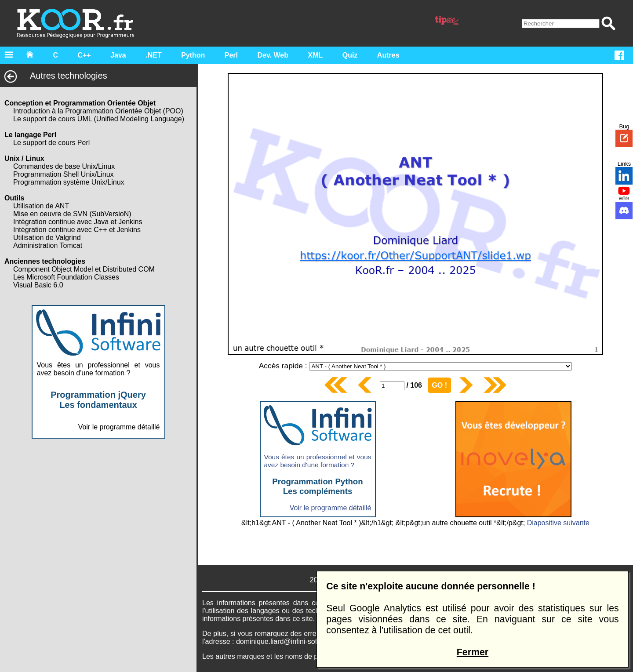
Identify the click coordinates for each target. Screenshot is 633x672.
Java (118, 55)
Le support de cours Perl (51, 143)
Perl (231, 55)
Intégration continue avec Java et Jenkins (78, 222)
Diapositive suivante (558, 523)
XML (316, 55)
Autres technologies (56, 76)
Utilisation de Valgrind (47, 238)
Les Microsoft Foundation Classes (66, 277)
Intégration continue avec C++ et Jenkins (77, 230)
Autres (388, 55)
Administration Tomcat (48, 245)
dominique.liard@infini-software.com (293, 641)
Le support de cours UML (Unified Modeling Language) (99, 119)
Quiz (350, 55)
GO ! (439, 385)
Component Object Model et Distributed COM (84, 269)
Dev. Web (273, 55)
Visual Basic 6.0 (38, 285)
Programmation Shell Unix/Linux (64, 174)
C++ (84, 55)
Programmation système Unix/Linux (69, 182)
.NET (153, 55)
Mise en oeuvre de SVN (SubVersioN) (72, 214)
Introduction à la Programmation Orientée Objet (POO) (98, 111)
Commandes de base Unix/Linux (64, 166)
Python (193, 55)
